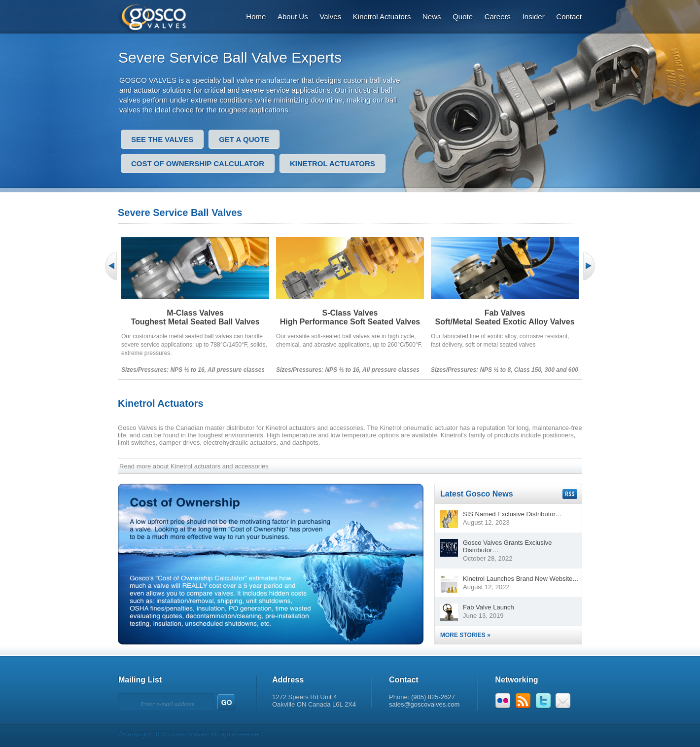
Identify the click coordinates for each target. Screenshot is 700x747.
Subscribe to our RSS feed (570, 494)
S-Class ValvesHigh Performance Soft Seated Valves (350, 317)
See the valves (162, 139)
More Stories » (465, 635)
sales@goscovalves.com (424, 704)
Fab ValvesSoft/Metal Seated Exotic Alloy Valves (505, 317)
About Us (293, 17)
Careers (498, 17)
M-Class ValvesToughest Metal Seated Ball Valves (195, 317)
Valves (330, 17)
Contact (569, 17)
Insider (534, 17)
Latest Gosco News (477, 494)
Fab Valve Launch (489, 607)
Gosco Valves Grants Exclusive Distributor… (507, 546)
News (432, 17)
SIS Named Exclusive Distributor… (512, 514)
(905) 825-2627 (433, 697)
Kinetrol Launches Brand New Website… (521, 579)
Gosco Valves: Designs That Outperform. (158, 16)
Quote (463, 17)
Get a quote (244, 139)
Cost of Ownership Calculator (198, 163)
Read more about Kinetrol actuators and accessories (194, 466)
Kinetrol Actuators (382, 17)
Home (256, 17)
